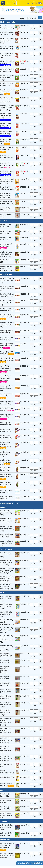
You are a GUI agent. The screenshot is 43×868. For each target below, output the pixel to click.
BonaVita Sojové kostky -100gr (6, 795)
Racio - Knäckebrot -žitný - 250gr (7, 536)
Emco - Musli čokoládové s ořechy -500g (7, 165)
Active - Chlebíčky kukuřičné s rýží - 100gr (6, 598)
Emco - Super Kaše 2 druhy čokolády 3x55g (7, 41)
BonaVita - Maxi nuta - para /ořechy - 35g (7, 295)
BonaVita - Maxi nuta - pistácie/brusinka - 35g (7, 280)
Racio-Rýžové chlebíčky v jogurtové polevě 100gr (7, 758)
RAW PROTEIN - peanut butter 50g (6, 475)
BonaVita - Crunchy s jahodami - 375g (7, 70)
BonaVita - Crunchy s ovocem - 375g (7, 84)
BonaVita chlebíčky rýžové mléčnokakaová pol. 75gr (7, 639)
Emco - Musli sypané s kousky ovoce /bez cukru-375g (7, 181)
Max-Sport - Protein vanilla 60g (7, 498)
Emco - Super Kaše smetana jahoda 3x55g (7, 55)
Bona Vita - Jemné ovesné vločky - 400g (7, 202)
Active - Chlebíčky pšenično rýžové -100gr (6, 606)
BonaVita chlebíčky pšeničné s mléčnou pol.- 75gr (7, 630)
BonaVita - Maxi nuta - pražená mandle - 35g (7, 288)
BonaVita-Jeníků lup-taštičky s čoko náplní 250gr (7, 579)
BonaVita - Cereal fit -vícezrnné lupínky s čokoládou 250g (7, 100)
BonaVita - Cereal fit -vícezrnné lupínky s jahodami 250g (7, 108)
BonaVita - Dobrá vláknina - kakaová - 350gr (7, 555)
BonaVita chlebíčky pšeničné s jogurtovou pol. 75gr (7, 622)
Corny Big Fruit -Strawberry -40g (6, 424)
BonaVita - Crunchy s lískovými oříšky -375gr (7, 78)
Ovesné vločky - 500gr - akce (5, 209)
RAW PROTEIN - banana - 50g (5, 469)
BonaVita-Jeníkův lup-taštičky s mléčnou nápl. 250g (7, 587)
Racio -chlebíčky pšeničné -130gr (6, 691)
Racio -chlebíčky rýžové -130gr (6, 697)
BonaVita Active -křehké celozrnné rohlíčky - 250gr (6, 521)
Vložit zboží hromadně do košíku (30, 863)
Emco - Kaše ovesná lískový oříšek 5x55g (7, 27)
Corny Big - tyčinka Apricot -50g (6, 395)
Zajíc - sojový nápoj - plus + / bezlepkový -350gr (7, 827)
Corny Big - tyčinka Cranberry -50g (6, 338)
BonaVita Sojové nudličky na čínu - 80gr (6, 815)
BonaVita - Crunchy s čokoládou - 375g (7, 62)
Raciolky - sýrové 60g (7, 777)
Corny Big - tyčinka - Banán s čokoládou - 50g (7, 346)
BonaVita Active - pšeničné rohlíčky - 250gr (7, 513)
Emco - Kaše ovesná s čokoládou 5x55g (7, 33)
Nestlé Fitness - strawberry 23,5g (6, 437)
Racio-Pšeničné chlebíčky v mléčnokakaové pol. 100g (7, 731)
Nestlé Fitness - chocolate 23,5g (6, 430)
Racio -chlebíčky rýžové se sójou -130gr (6, 713)
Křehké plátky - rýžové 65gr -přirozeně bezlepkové (5, 670)
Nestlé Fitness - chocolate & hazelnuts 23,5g (6, 444)
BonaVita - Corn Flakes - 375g (6, 226)
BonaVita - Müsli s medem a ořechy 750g (6, 141)
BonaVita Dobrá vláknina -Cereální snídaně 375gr (6, 563)
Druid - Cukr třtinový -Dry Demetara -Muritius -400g (7, 845)
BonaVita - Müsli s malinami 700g (6, 133)
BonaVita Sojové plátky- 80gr (6, 801)
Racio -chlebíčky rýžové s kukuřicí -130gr (6, 705)
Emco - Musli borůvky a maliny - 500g (6, 157)
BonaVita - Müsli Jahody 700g (6, 125)
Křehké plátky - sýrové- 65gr (5, 678)
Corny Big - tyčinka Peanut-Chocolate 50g (6, 388)
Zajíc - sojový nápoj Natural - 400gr (7, 834)
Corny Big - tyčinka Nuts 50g (6, 409)
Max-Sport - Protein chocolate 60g (7, 491)
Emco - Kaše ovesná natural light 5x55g (7, 48)
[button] (28, 3)
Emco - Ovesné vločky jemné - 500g (7, 188)
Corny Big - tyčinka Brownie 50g (6, 416)
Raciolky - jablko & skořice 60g (6, 785)
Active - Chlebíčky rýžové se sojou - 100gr (6, 614)
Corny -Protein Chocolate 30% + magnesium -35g (6, 368)
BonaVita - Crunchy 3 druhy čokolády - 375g (7, 92)
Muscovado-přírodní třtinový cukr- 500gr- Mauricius (7, 855)
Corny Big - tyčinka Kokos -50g (6, 353)
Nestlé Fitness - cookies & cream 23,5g (6, 454)
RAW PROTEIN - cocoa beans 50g (6, 483)
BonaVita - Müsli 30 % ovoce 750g (7, 148)
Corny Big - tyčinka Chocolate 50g (6, 332)
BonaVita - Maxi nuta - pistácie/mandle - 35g (7, 325)
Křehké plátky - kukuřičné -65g (5, 661)
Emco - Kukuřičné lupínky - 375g (6, 245)
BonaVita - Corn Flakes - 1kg (6, 239)
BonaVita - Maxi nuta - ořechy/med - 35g (7, 316)
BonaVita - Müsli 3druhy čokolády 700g (6, 116)
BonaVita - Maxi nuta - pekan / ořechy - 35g (7, 302)
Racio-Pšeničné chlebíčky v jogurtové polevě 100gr (7, 740)
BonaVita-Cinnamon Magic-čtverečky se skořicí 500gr (7, 571)
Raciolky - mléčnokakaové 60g (7, 772)
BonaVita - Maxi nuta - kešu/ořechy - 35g (7, 309)
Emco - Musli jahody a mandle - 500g (7, 172)
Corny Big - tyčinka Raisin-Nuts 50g (6, 403)
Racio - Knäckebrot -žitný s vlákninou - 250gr (7, 543)
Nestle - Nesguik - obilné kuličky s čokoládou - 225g (6, 268)
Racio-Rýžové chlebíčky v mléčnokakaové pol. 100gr (7, 749)
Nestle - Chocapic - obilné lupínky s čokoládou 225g (7, 254)
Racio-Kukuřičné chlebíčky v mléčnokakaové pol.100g (6, 721)
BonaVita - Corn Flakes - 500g (6, 232)
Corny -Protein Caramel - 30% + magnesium (6, 378)
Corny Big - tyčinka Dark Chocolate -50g (7, 359)
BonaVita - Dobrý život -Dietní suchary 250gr (7, 529)
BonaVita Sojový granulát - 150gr (6, 808)
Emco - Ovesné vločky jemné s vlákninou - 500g (6, 196)
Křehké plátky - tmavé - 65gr (5, 684)
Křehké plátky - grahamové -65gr (6, 655)
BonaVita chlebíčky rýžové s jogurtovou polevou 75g (7, 648)
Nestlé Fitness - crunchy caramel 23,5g (6, 462)
